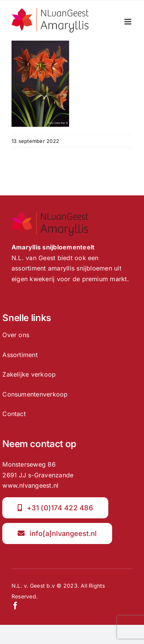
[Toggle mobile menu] (128, 22)
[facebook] (15, 606)
